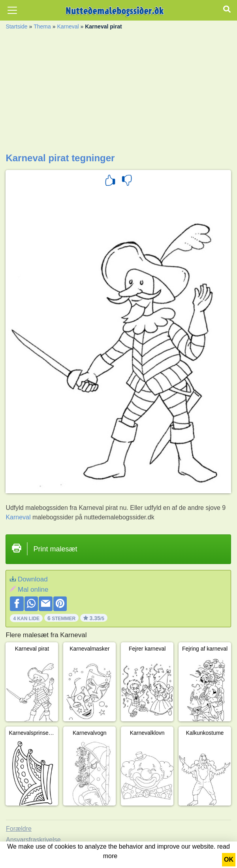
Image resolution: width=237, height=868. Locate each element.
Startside (16, 26)
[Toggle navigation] (12, 10)
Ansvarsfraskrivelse (33, 840)
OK (229, 860)
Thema (42, 26)
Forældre (19, 829)
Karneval (68, 26)
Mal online (33, 590)
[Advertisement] (118, 93)
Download (33, 579)
